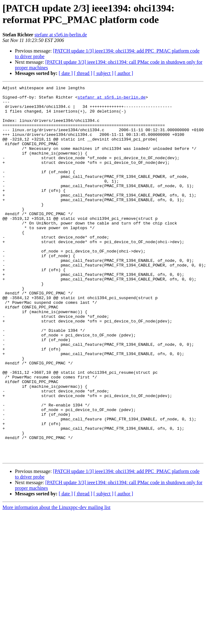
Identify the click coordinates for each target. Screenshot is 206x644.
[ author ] (124, 73)
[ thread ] (83, 73)
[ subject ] (103, 73)
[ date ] (66, 73)
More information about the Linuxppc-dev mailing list (56, 582)
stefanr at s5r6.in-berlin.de (61, 35)
